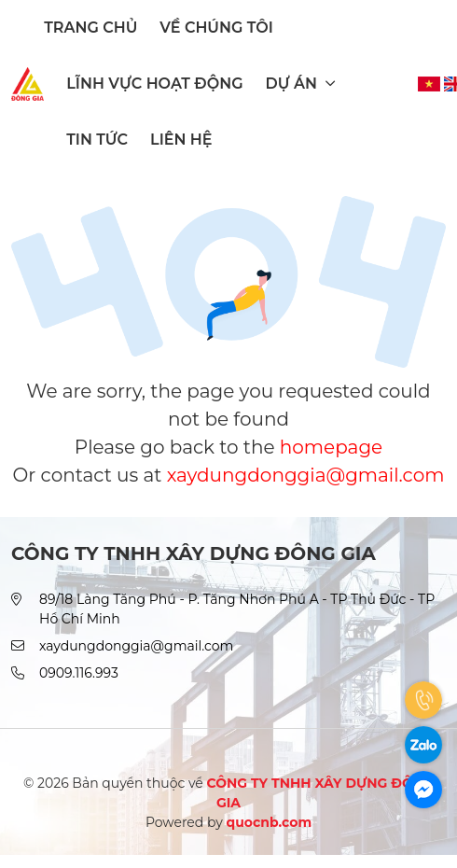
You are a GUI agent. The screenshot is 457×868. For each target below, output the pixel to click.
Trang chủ (90, 28)
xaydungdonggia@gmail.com (306, 475)
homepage (331, 447)
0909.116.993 (79, 673)
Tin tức (97, 140)
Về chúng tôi (216, 28)
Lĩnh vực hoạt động (154, 84)
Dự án (301, 84)
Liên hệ (181, 140)
